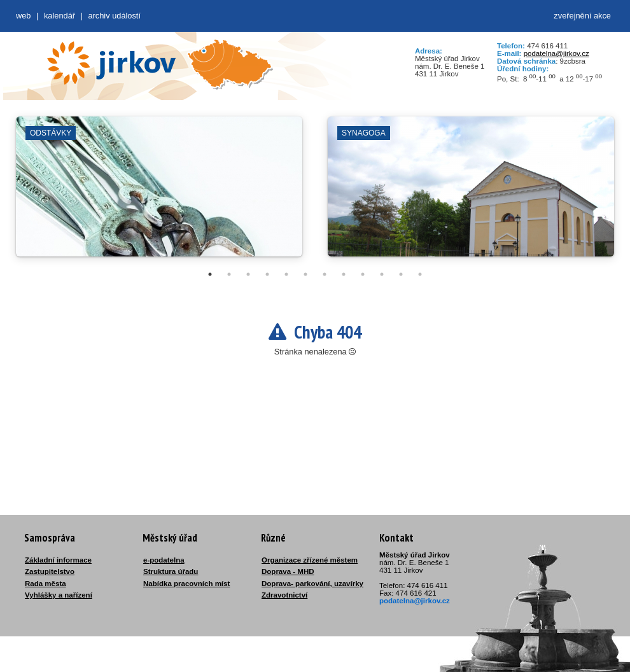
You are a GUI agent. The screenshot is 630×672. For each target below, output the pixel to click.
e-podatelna (164, 560)
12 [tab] (420, 274)
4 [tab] (267, 274)
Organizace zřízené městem (310, 560)
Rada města (45, 584)
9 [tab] (363, 274)
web (23, 16)
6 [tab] (305, 274)
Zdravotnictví (284, 595)
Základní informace (58, 560)
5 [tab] (286, 274)
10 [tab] (382, 274)
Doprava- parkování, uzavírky (312, 584)
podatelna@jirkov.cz (556, 53)
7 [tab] (325, 274)
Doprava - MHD (288, 571)
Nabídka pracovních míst (186, 584)
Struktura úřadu (171, 571)
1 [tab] (210, 274)
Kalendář (59, 16)
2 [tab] (229, 274)
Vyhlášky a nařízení (59, 595)
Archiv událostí (114, 16)
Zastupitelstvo (50, 571)
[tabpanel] (159, 193)
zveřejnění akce (582, 16)
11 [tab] (401, 274)
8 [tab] (344, 274)
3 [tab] (248, 274)
